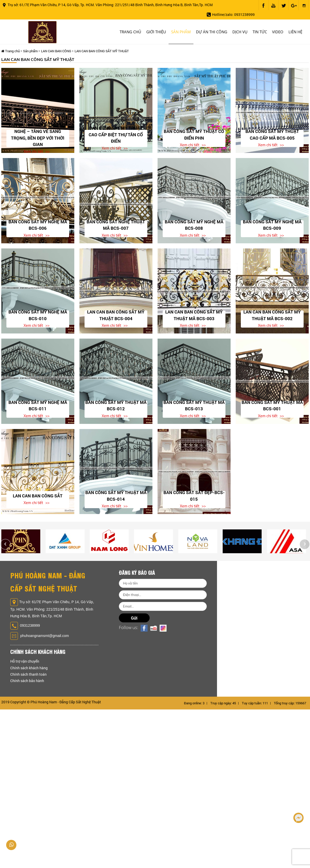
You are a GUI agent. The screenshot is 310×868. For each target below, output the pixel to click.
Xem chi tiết (33, 152)
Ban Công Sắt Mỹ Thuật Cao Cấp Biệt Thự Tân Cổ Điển (116, 134)
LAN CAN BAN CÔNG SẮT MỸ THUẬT (102, 51)
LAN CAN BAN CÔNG (56, 51)
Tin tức (260, 32)
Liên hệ (295, 32)
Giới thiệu (156, 32)
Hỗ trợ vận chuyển (25, 661)
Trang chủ (130, 32)
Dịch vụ (240, 32)
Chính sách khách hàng (29, 668)
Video (278, 32)
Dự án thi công (212, 32)
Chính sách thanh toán (28, 674)
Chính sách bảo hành (27, 681)
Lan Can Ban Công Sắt (38, 496)
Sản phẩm (181, 32)
